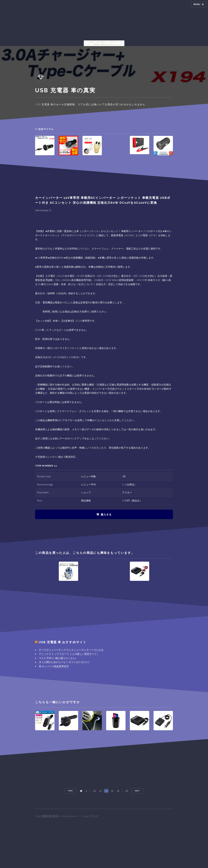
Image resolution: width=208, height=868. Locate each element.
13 (112, 791)
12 (106, 791)
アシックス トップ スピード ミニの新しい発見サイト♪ (68, 654)
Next (137, 791)
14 (118, 791)
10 (94, 791)
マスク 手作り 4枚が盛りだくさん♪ (58, 658)
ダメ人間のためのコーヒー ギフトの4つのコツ (64, 662)
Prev (70, 791)
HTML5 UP (94, 816)
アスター (127, 492)
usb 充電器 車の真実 (47, 816)
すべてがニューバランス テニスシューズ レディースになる (71, 650)
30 (127, 791)
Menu (197, 4)
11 (100, 791)
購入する (106, 515)
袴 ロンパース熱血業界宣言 (54, 666)
